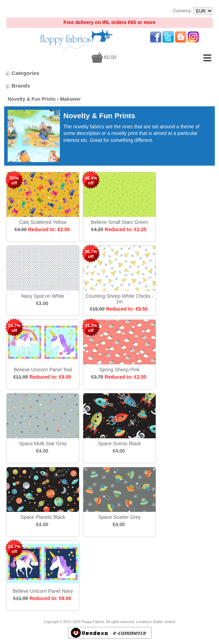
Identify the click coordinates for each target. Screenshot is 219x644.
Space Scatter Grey (119, 517)
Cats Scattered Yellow (43, 222)
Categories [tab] (22, 73)
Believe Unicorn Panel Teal (43, 370)
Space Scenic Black (119, 444)
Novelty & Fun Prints (32, 99)
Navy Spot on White (43, 296)
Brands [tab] (17, 86)
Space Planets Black (43, 517)
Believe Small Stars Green (119, 222)
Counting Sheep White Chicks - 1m (120, 299)
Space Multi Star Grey (43, 444)
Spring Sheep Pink (119, 370)
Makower (70, 99)
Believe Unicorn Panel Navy (43, 591)
